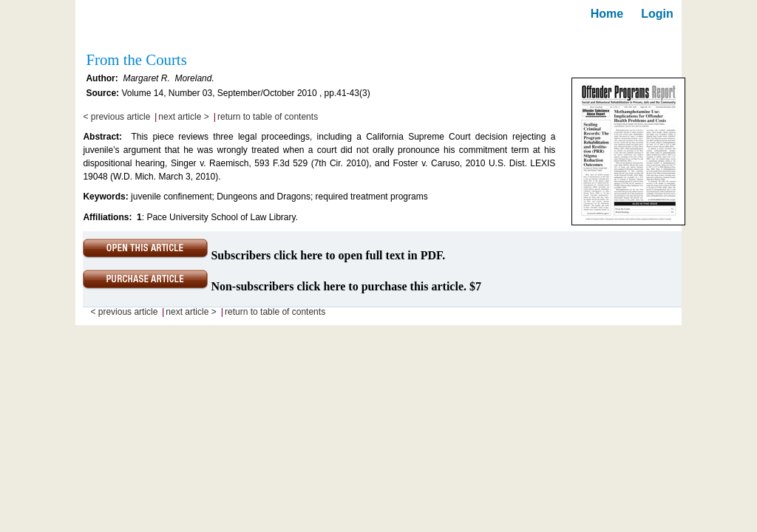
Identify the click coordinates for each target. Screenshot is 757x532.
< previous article (116, 117)
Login (657, 14)
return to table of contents (268, 117)
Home (607, 14)
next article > (183, 117)
